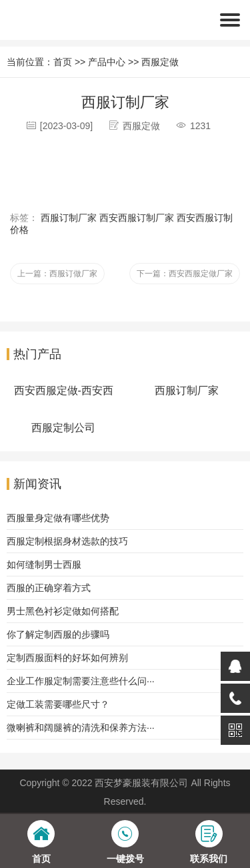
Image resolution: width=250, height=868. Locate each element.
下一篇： (185, 274)
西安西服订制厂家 (137, 218)
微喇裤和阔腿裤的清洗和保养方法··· (81, 728)
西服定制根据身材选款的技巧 (67, 541)
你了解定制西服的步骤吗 (58, 634)
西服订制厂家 (69, 218)
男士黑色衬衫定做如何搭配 (63, 611)
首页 (63, 62)
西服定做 (160, 62)
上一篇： (57, 274)
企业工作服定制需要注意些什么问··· (81, 681)
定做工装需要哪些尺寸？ (58, 704)
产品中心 (107, 62)
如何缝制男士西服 (44, 564)
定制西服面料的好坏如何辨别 (67, 658)
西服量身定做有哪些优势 (58, 518)
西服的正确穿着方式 (49, 588)
